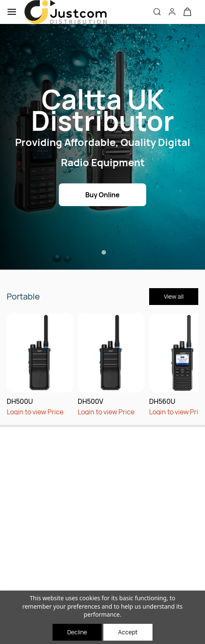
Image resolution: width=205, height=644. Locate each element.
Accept (128, 632)
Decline (77, 632)
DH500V (91, 402)
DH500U (20, 402)
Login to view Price (35, 412)
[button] (187, 12)
